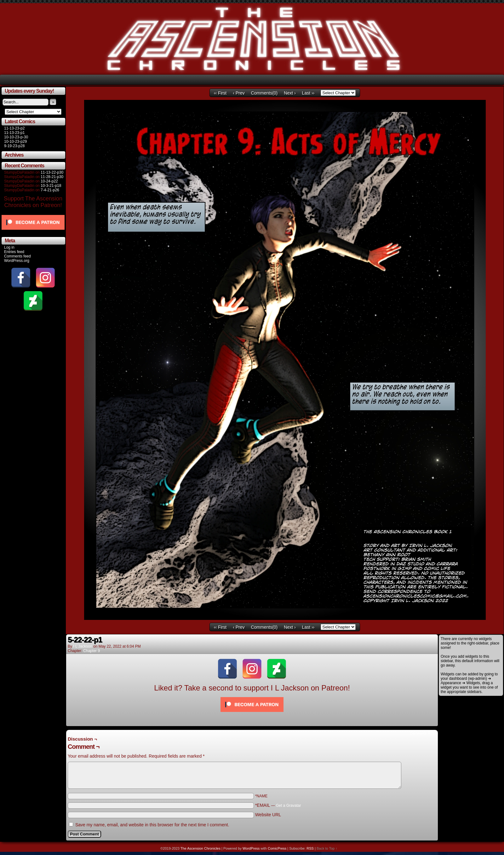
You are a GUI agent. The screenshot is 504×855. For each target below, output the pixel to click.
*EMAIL (278, 805)
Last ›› (308, 93)
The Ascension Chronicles (200, 848)
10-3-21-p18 (51, 186)
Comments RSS (422, 733)
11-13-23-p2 (14, 128)
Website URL (268, 815)
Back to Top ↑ (327, 848)
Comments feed (17, 256)
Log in (9, 247)
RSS (310, 848)
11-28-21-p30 (52, 177)
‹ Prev (239, 93)
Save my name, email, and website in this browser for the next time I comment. (152, 825)
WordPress (251, 848)
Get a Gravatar (288, 806)
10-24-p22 (49, 181)
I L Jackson (83, 646)
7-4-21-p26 (50, 190)
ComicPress (277, 848)
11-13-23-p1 (14, 133)
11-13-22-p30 (52, 172)
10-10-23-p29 (15, 142)
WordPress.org (17, 261)
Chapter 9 (92, 651)
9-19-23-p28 (14, 146)
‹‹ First (220, 93)
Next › (290, 93)
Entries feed (14, 252)
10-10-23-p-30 (16, 137)
